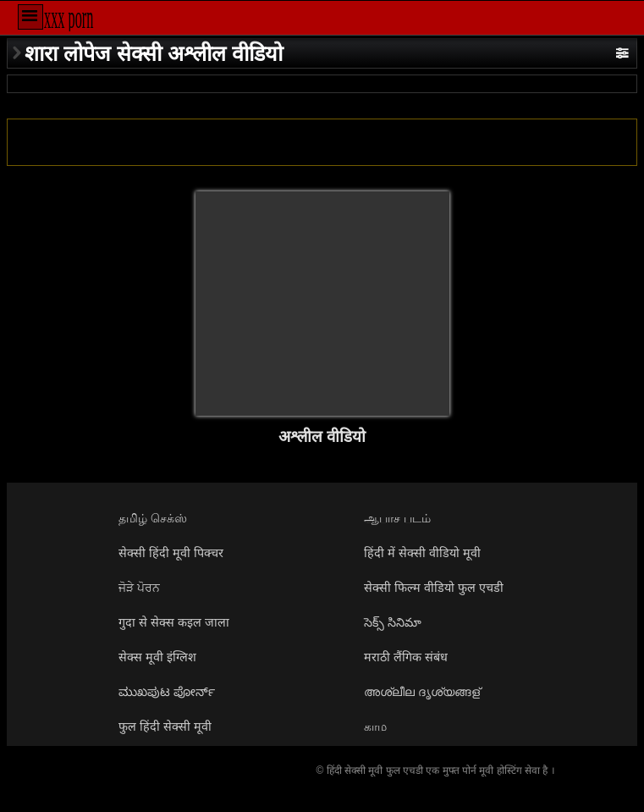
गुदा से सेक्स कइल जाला (174, 622)
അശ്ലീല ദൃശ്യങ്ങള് (422, 692)
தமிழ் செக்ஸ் (153, 518)
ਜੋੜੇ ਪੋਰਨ (139, 588)
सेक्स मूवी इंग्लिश (157, 657)
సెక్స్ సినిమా (393, 622)
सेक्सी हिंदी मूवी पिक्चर (171, 553)
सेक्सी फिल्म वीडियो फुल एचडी (434, 588)
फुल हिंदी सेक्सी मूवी (165, 726)
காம (375, 726)
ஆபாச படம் (397, 518)
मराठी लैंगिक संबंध (406, 657)
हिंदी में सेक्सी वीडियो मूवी (422, 553)
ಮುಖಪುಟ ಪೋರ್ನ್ (167, 692)
